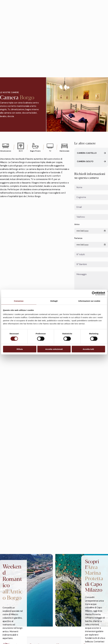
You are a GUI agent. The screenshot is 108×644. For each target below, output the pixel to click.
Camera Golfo (91, 162)
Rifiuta (20, 349)
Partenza (91, 242)
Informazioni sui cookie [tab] (89, 301)
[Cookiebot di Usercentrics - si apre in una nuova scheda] (94, 294)
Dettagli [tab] (54, 301)
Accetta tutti (88, 349)
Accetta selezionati (54, 349)
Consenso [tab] (19, 301)
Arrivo (91, 228)
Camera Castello (91, 153)
